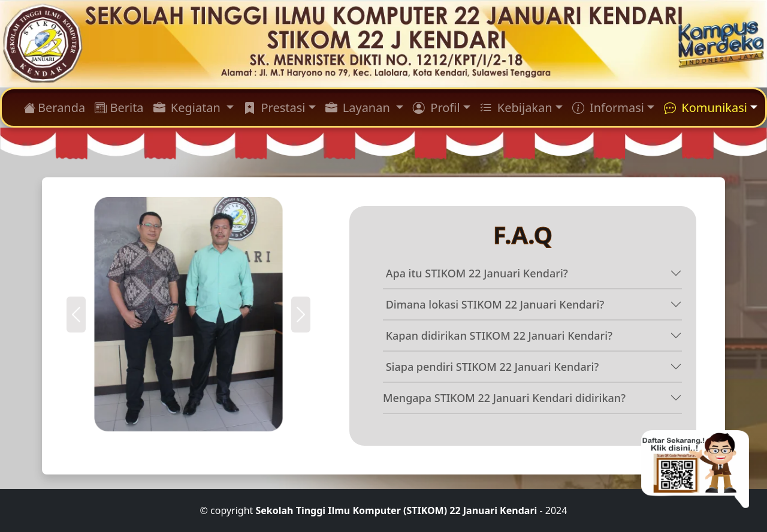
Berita (119, 108)
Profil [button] (436, 108)
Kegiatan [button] (189, 108)
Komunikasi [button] (706, 108)
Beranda (54, 108)
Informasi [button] (608, 108)
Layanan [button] (359, 108)
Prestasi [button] (274, 108)
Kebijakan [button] (516, 108)
